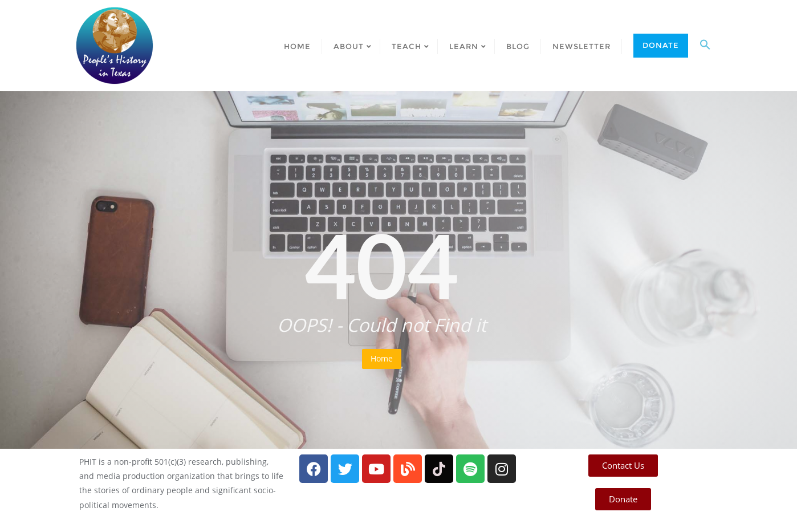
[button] (705, 46)
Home (382, 358)
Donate (661, 45)
